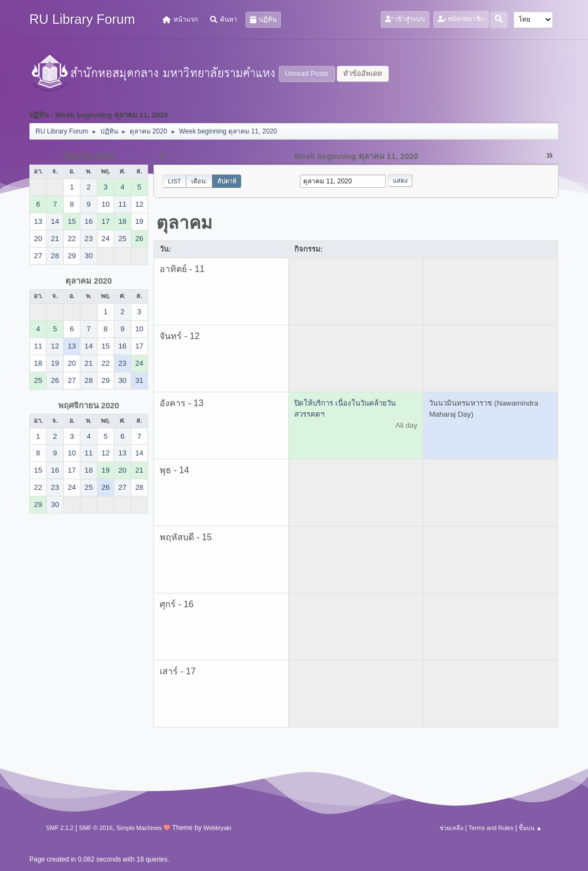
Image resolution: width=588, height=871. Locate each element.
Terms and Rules (491, 828)
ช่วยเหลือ (451, 828)
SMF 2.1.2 (60, 828)
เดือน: (199, 181)
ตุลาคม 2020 (89, 281)
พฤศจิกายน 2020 (89, 406)
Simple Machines (139, 828)
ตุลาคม (184, 223)
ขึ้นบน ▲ (530, 828)
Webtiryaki (217, 828)
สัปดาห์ (227, 181)
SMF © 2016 (96, 828)
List (175, 181)
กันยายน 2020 (89, 156)
